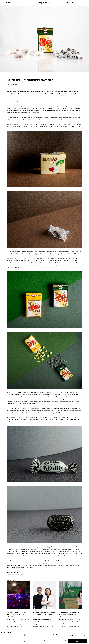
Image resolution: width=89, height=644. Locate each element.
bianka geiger (18, 575)
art (60, 611)
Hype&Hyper (9, 84)
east (8, 77)
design (34, 611)
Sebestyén (16, 573)
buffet (23, 575)
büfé (10, 575)
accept (78, 641)
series (13, 575)
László (12, 573)
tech (8, 611)
